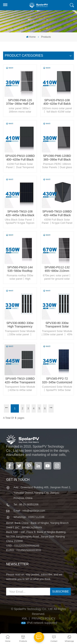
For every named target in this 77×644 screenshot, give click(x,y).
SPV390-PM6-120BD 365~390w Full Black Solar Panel (57, 158)
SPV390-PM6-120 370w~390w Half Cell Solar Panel (20, 102)
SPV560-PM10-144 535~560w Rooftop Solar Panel (20, 269)
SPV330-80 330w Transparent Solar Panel (57, 325)
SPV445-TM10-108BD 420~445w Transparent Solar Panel (20, 381)
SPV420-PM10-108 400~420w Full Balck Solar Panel (57, 102)
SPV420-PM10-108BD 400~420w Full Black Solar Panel (20, 158)
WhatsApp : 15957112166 (29, 517)
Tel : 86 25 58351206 (26, 504)
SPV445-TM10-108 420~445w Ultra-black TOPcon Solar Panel (20, 213)
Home (31, 37)
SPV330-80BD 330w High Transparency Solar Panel (20, 325)
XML (25, 618)
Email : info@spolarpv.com (29, 511)
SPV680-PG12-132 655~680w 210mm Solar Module (57, 269)
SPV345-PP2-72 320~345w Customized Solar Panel (57, 381)
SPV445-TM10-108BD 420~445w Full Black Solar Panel (57, 213)
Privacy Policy (43, 618)
